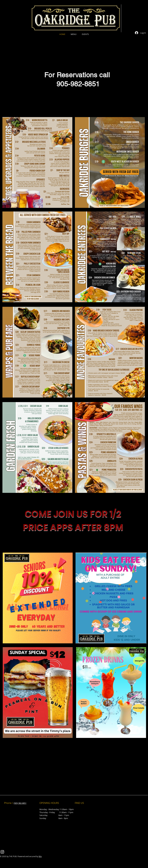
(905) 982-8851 (20, 803)
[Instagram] (2, 852)
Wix (40, 856)
